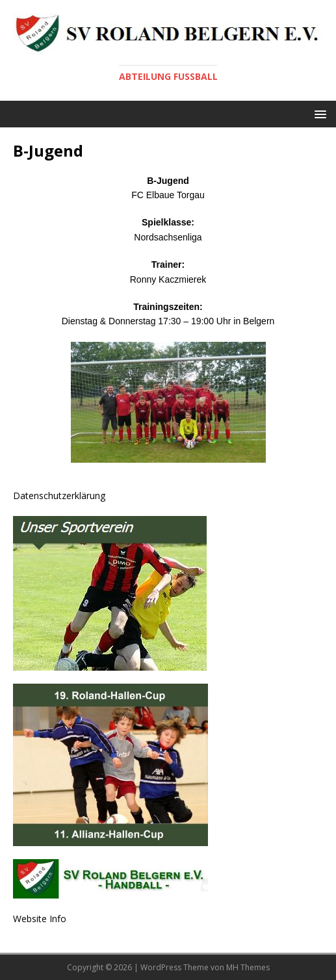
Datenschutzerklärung (59, 496)
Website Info (40, 919)
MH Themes (248, 967)
